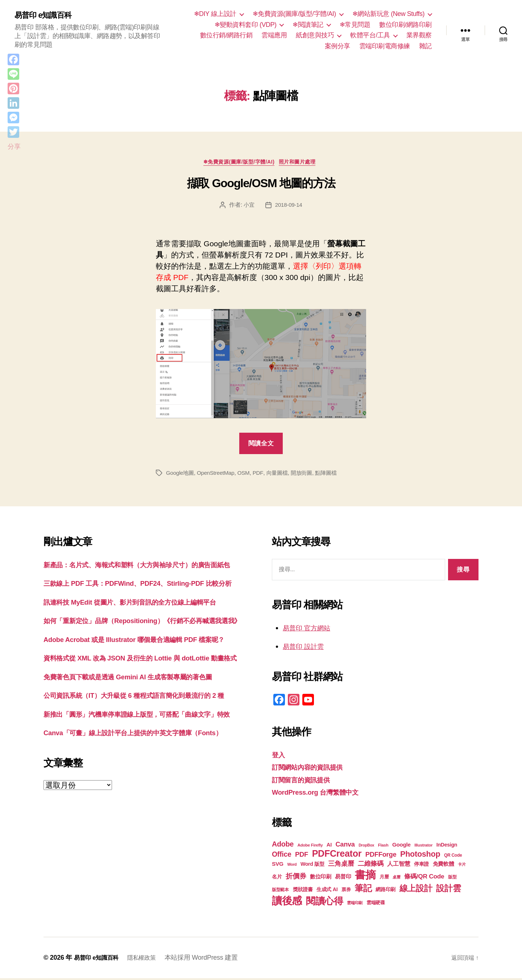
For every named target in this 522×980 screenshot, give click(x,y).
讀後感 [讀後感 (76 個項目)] (287, 902)
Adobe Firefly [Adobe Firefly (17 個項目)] (310, 847)
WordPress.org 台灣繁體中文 (322, 794)
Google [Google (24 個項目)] (401, 846)
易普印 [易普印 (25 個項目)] (343, 878)
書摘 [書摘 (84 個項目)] (365, 876)
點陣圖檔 (334, 475)
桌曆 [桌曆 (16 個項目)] (396, 879)
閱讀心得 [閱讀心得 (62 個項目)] (325, 903)
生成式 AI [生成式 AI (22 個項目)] (327, 891)
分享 (14, 147)
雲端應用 (274, 35)
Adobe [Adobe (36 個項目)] (283, 846)
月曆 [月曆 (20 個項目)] (384, 879)
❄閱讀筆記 (308, 25)
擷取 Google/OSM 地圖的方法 (261, 185)
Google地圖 (181, 475)
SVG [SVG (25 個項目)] (278, 866)
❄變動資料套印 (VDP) (246, 25)
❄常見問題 (355, 25)
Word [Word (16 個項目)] (292, 866)
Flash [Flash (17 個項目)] (383, 847)
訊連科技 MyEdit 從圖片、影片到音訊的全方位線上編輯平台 (144, 627)
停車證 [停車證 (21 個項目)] (421, 866)
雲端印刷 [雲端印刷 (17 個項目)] (355, 905)
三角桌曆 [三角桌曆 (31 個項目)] (341, 865)
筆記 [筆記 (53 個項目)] (363, 890)
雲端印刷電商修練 (385, 46)
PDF (263, 475)
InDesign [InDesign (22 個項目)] (447, 847)
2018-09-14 (289, 207)
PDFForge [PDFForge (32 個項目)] (381, 856)
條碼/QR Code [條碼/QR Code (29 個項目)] (424, 878)
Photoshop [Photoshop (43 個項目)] (420, 856)
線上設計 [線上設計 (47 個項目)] (416, 890)
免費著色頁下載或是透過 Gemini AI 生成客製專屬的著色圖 (142, 736)
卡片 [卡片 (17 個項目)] (462, 866)
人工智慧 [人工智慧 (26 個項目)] (399, 866)
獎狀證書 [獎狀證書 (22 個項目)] (303, 891)
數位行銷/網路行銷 (226, 35)
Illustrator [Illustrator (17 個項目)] (423, 847)
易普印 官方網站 (310, 629)
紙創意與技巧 (315, 35)
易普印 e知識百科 (47, 15)
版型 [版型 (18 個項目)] (452, 879)
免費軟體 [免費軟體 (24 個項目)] (444, 866)
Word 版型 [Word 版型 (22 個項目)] (312, 866)
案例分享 (337, 46)
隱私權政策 (149, 959)
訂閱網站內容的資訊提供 (313, 769)
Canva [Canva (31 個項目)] (345, 846)
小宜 (248, 207)
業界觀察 (419, 35)
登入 (279, 756)
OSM (248, 475)
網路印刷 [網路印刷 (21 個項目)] (386, 891)
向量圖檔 (282, 475)
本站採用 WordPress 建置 (210, 959)
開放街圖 (308, 475)
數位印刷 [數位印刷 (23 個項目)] (321, 878)
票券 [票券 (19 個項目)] (346, 892)
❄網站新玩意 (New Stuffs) (388, 14)
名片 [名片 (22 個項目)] (277, 878)
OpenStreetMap (218, 475)
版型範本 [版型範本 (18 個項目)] (280, 892)
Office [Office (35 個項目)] (282, 856)
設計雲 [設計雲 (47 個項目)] (448, 890)
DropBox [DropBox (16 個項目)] (366, 847)
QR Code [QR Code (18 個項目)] (453, 857)
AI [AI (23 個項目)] (329, 847)
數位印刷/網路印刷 (405, 25)
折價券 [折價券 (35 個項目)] (296, 878)
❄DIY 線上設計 (215, 14)
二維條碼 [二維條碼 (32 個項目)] (371, 865)
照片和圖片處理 (303, 164)
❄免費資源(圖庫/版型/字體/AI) (294, 14)
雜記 (425, 46)
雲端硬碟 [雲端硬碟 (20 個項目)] (376, 904)
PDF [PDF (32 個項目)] (302, 856)
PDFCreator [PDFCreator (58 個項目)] (337, 855)
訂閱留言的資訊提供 (306, 781)
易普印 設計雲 (307, 648)
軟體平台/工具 (370, 35)
